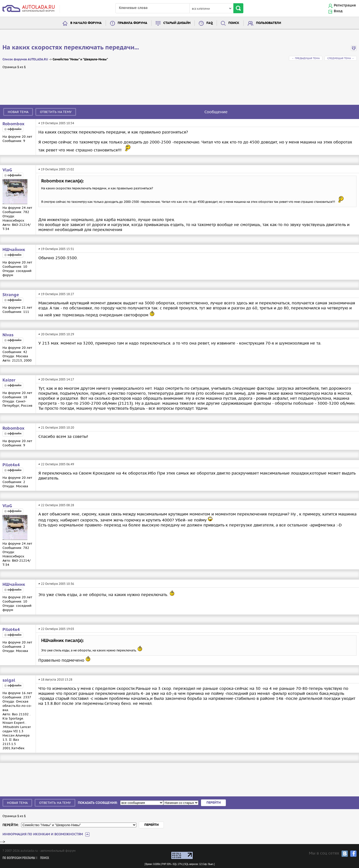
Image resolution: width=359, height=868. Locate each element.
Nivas (8, 335)
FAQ (210, 23)
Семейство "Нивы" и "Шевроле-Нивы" (80, 60)
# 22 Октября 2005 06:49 (56, 464)
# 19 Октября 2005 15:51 (56, 249)
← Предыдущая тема (306, 58)
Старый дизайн (177, 23)
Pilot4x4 (11, 465)
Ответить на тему (56, 112)
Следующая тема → (341, 58)
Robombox (13, 124)
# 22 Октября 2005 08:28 (56, 505)
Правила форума (133, 23)
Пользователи (269, 23)
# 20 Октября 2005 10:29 (56, 334)
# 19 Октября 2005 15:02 (56, 169)
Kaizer (9, 380)
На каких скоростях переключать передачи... (71, 48)
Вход (338, 11)
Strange (11, 295)
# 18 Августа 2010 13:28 (55, 680)
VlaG (7, 170)
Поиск (234, 23)
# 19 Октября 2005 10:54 (56, 123)
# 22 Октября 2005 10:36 (56, 584)
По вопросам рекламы (19, 858)
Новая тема (18, 112)
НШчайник (14, 250)
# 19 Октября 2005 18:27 (56, 294)
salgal (9, 680)
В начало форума (86, 23)
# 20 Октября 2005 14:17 (56, 379)
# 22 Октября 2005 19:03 (56, 629)
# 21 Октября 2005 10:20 (56, 428)
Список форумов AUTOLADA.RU (25, 60)
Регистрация (345, 5)
